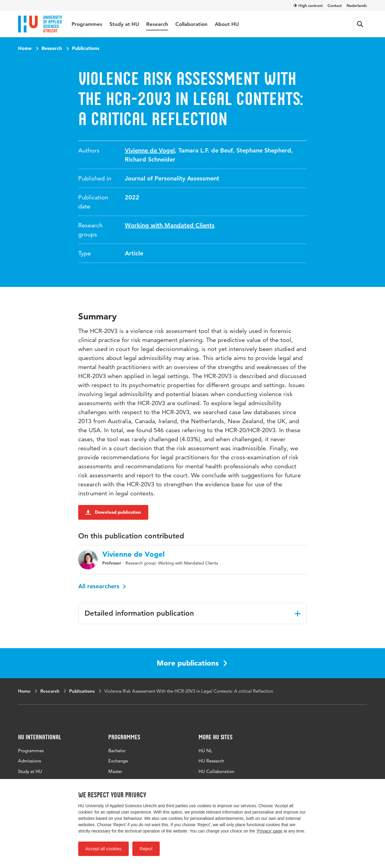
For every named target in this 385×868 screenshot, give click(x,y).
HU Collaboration (216, 771)
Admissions (29, 761)
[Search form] (360, 24)
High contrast (308, 5)
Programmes (87, 24)
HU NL (205, 751)
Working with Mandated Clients (170, 225)
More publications (192, 663)
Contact (335, 5)
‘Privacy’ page (269, 831)
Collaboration (191, 24)
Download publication (113, 512)
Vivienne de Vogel (150, 150)
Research (157, 24)
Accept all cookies (103, 849)
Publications (86, 48)
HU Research (211, 761)
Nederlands (357, 5)
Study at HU (124, 24)
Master (115, 771)
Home (25, 48)
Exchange (118, 761)
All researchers (102, 586)
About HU (227, 24)
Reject (146, 849)
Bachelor (117, 751)
